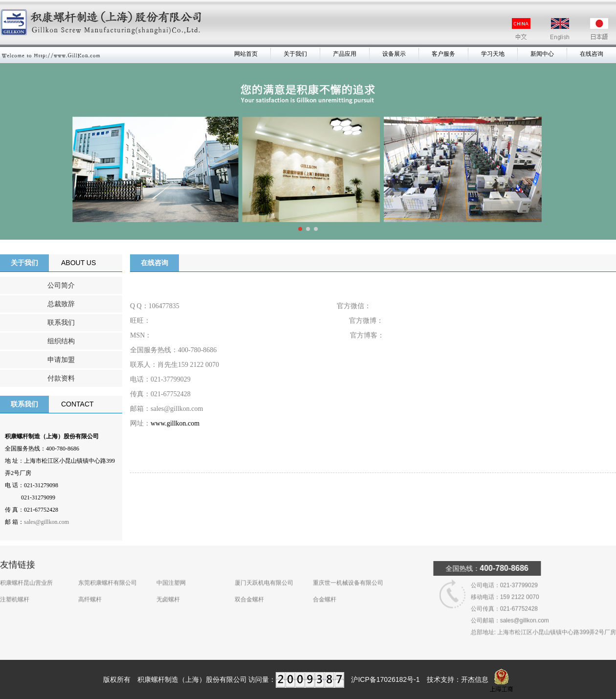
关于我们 (295, 54)
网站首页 (246, 54)
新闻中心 (542, 54)
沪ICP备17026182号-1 (385, 679)
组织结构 (61, 341)
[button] (300, 229)
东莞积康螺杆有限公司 (108, 572)
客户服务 (443, 54)
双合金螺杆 (249, 589)
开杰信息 (475, 679)
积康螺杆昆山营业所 (26, 572)
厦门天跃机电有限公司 (264, 572)
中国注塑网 (171, 572)
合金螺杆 (325, 589)
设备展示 (394, 54)
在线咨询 (592, 54)
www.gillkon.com (175, 423)
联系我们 (61, 323)
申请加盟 (61, 360)
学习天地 (493, 54)
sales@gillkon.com (46, 522)
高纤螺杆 (90, 589)
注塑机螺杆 (15, 589)
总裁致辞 (61, 304)
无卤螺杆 (168, 589)
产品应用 (345, 54)
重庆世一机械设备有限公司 (348, 572)
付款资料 (61, 378)
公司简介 (61, 285)
